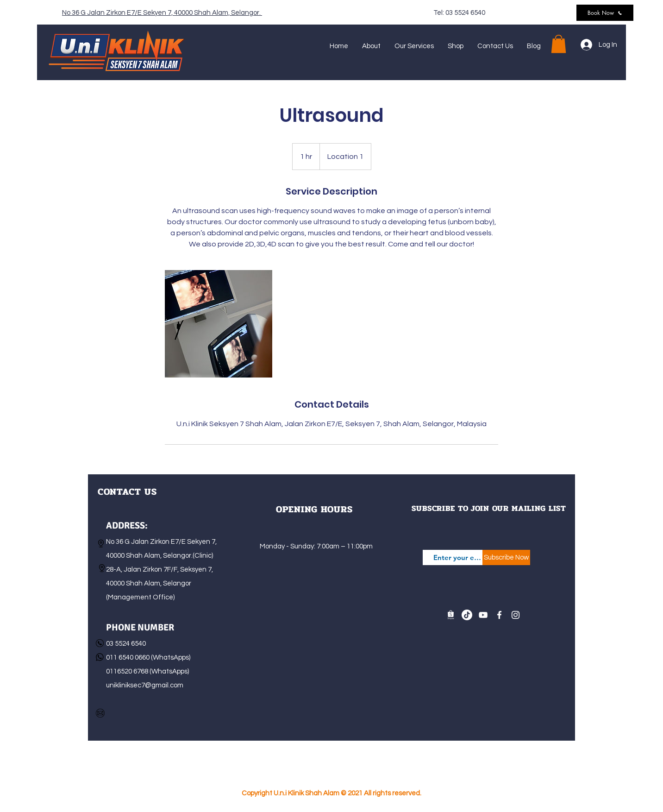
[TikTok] (467, 615)
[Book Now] (605, 13)
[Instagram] (516, 615)
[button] (559, 44)
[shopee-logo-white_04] (451, 615)
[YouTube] (483, 615)
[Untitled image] (219, 324)
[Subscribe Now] (506, 557)
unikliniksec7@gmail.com (145, 685)
